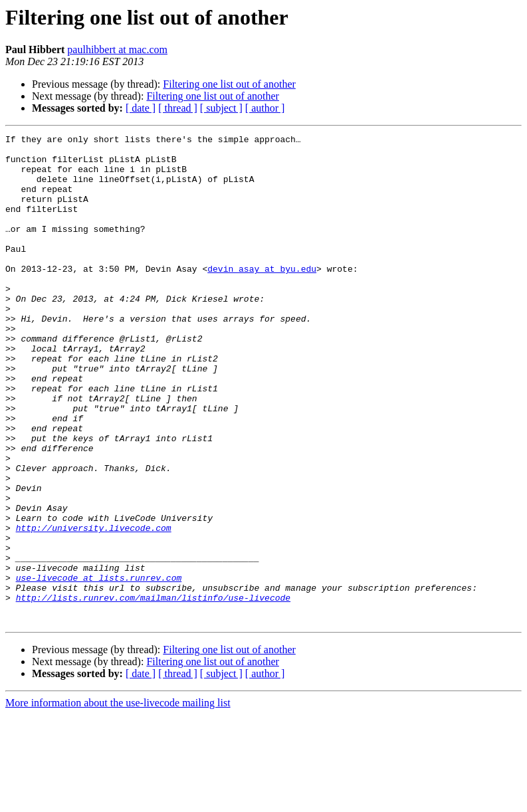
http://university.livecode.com (94, 607)
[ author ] (265, 108)
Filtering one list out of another (229, 84)
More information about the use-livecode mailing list (118, 800)
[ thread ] (178, 108)
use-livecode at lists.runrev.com (99, 667)
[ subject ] (221, 108)
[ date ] (141, 108)
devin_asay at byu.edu (262, 296)
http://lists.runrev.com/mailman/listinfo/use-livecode (153, 691)
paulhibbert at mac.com (117, 50)
